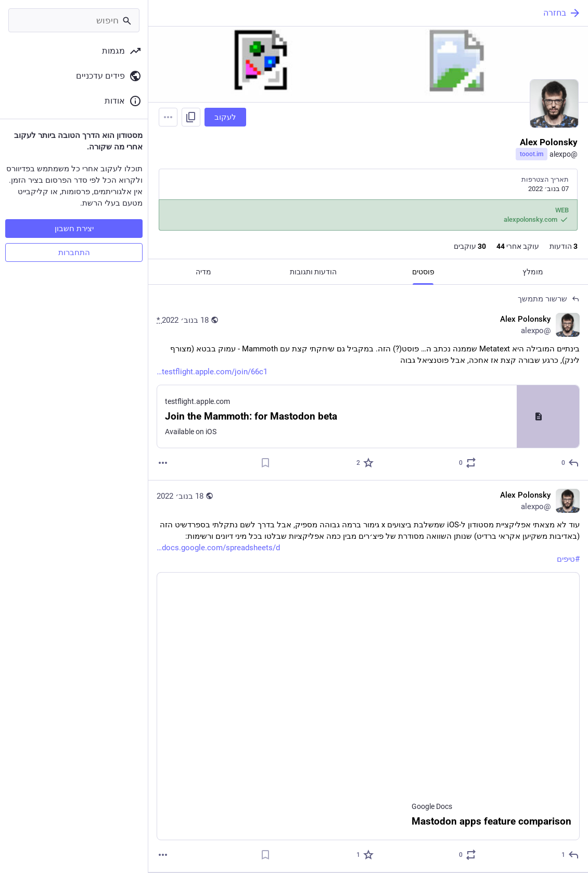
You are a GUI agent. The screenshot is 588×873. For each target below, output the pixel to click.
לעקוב (225, 117)
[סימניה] (265, 463)
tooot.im (532, 154)
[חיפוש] (74, 20)
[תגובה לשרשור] (570, 463)
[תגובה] (570, 855)
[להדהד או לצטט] (467, 463)
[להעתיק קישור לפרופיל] (191, 117)
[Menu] (168, 117)
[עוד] (163, 463)
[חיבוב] (365, 463)
